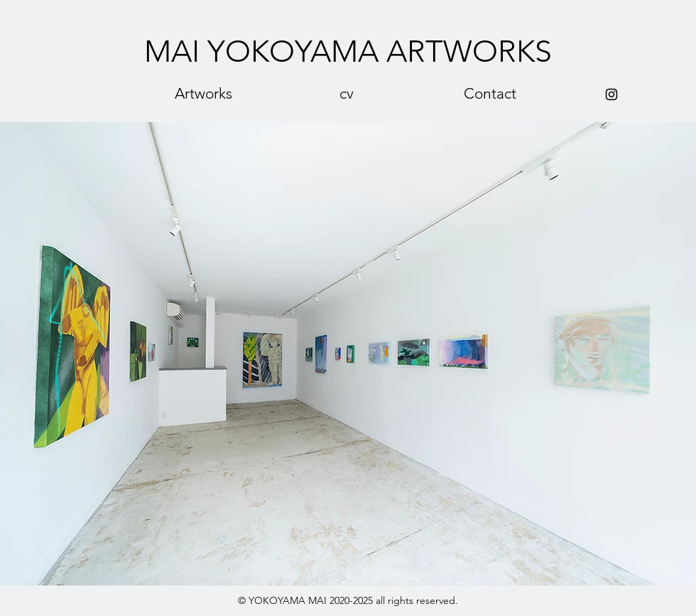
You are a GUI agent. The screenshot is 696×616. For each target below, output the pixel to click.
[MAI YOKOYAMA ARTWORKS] (348, 52)
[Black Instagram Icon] (611, 94)
